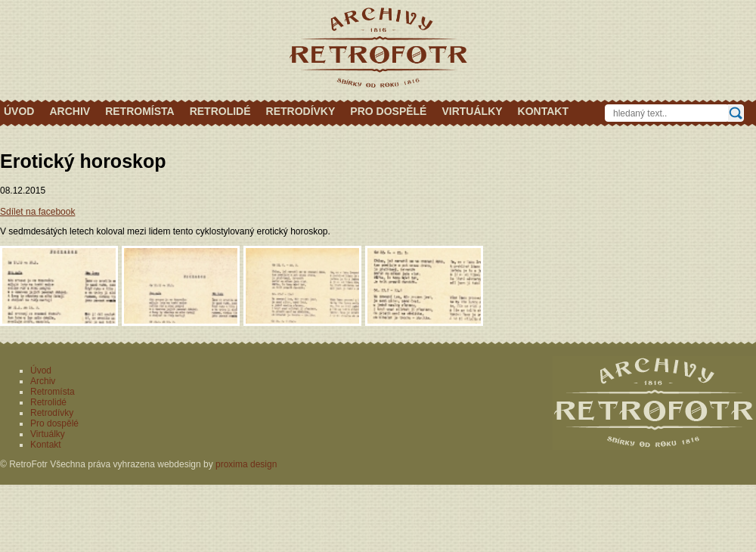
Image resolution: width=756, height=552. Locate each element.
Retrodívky (301, 111)
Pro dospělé (388, 111)
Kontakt (543, 111)
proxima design (246, 464)
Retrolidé (220, 111)
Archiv (70, 111)
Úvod (19, 111)
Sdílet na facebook (37, 212)
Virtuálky (472, 111)
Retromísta (140, 111)
